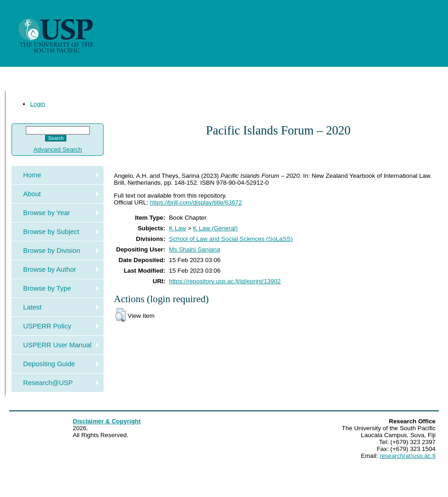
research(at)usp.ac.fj (408, 456)
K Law (177, 228)
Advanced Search (58, 149)
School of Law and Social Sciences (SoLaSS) (231, 239)
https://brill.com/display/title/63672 (196, 202)
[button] (120, 315)
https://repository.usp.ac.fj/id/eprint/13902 (225, 281)
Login (38, 104)
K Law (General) (215, 228)
